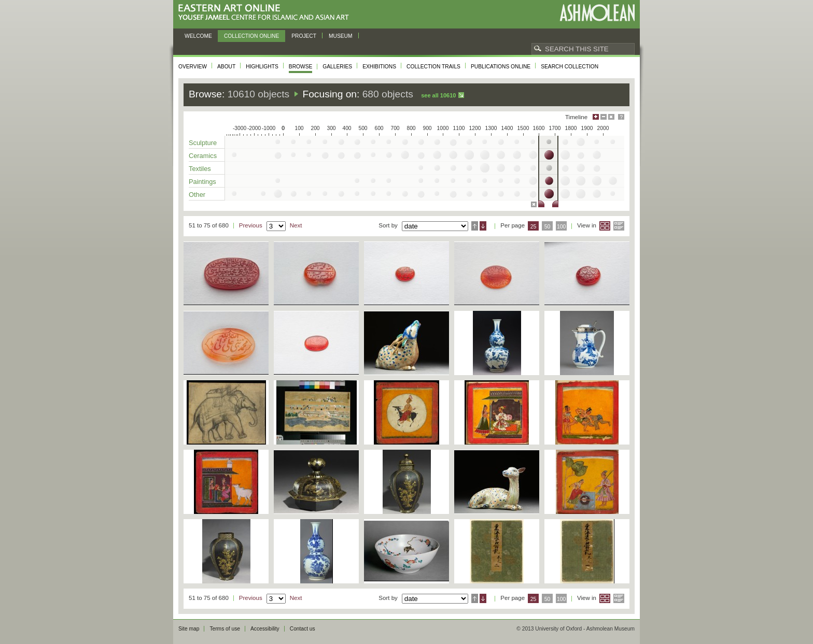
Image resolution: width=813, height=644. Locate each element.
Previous (251, 225)
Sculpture (203, 143)
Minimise (604, 117)
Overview (193, 67)
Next (296, 225)
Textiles (200, 169)
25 (534, 227)
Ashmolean (597, 13)
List (619, 226)
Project (304, 36)
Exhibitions (379, 67)
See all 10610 (438, 95)
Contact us (303, 629)
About (226, 67)
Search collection (570, 67)
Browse (301, 67)
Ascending (475, 226)
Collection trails (433, 67)
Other (197, 195)
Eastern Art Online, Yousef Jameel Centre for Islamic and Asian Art (266, 13)
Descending (483, 226)
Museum (341, 36)
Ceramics (203, 156)
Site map (189, 629)
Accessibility (265, 629)
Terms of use (225, 629)
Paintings (202, 182)
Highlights (262, 67)
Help (621, 117)
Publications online (501, 67)
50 (548, 227)
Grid (605, 226)
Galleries (337, 67)
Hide (611, 117)
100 (561, 227)
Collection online (251, 36)
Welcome (198, 36)
